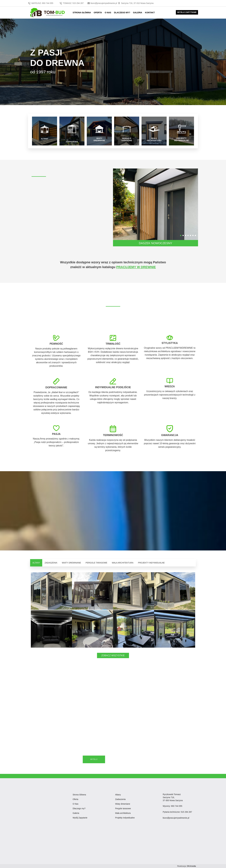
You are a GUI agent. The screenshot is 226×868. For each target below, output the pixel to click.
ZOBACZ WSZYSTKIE (113, 655)
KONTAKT (150, 13)
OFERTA (98, 13)
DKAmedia (191, 866)
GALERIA (138, 13)
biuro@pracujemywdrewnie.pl (102, 3)
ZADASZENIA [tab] (51, 563)
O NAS (108, 13)
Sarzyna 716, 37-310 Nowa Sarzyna (136, 3)
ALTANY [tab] (36, 563)
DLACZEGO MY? (122, 13)
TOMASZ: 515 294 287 (72, 3)
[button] (181, 235)
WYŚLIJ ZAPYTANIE (187, 12)
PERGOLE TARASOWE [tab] (96, 563)
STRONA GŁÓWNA (82, 13)
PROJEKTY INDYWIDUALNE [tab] (151, 563)
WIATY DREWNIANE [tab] (71, 563)
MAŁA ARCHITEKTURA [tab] (123, 563)
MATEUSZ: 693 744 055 (41, 3)
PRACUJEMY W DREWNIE (136, 267)
